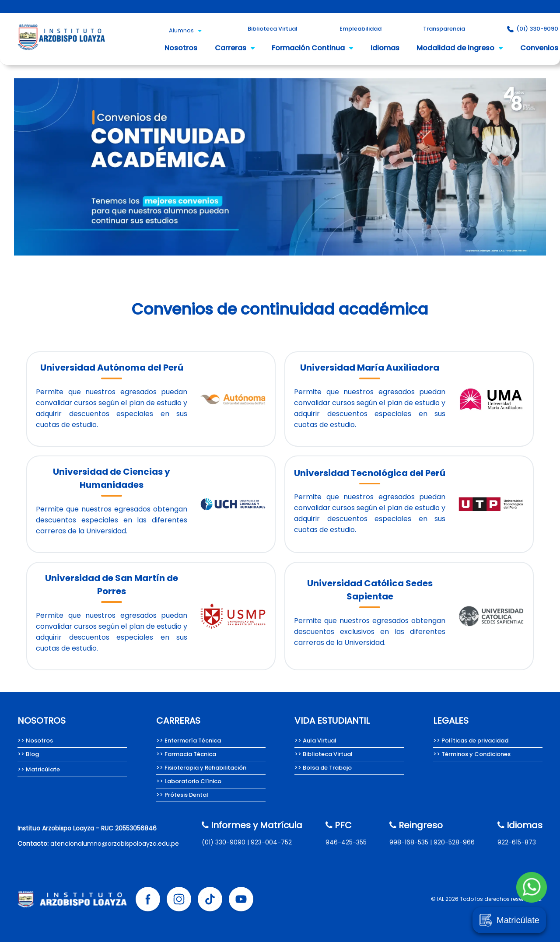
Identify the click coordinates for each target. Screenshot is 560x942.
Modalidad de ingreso (460, 48)
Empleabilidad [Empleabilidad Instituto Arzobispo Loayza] (360, 29)
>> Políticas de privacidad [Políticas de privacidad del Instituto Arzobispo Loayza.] (471, 741)
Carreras (235, 48)
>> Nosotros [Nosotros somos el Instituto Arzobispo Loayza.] (35, 741)
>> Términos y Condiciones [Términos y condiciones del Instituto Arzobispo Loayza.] (472, 754)
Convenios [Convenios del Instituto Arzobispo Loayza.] (539, 48)
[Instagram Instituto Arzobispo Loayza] (179, 899)
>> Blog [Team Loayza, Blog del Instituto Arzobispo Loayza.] (28, 754)
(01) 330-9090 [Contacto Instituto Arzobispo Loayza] (533, 29)
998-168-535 (409, 842)
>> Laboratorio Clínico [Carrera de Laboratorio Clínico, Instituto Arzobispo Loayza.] (189, 781)
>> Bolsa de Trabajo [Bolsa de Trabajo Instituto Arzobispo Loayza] (323, 768)
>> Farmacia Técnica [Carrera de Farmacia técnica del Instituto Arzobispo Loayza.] (186, 754)
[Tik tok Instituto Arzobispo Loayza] (210, 899)
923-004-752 (271, 842)
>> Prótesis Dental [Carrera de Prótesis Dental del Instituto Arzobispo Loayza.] (182, 795)
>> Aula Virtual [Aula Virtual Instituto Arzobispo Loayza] (315, 741)
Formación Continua (312, 48)
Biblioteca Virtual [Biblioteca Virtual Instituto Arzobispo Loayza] (273, 29)
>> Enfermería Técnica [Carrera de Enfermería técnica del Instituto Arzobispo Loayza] (189, 741)
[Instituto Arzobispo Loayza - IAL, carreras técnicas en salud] (61, 53)
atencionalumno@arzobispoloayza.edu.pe (115, 844)
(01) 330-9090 (224, 842)
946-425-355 (346, 842)
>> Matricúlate (39, 769)
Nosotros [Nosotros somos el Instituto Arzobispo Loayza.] (181, 48)
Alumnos (185, 30)
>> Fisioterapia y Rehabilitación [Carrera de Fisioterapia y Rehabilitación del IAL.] (201, 768)
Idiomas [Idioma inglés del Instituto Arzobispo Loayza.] (385, 48)
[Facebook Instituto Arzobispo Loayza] (148, 899)
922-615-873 (517, 842)
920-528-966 (454, 842)
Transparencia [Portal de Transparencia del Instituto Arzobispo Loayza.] (444, 29)
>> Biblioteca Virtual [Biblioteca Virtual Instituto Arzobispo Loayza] (324, 754)
